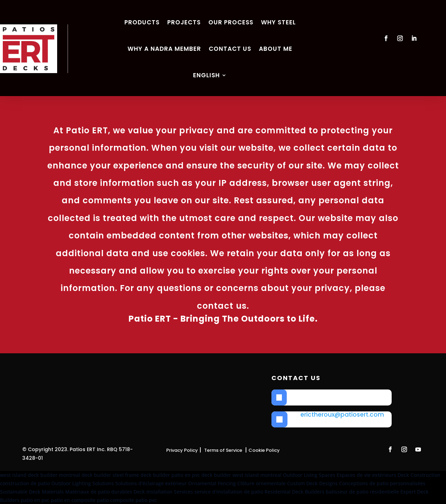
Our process (231, 22)
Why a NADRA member (164, 49)
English (206, 75)
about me (276, 49)
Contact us (230, 49)
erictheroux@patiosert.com (342, 415)
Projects (184, 22)
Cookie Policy (264, 450)
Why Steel (278, 22)
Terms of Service (223, 450)
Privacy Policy (182, 450)
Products (142, 22)
